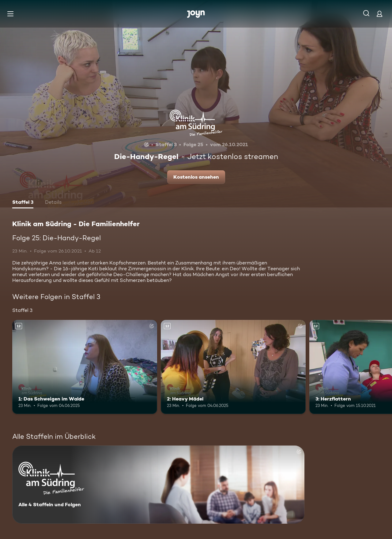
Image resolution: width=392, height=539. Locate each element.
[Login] (379, 14)
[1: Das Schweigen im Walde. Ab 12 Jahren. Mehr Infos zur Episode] (85, 367)
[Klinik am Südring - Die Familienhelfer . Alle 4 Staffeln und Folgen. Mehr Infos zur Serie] (158, 485)
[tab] (23, 203)
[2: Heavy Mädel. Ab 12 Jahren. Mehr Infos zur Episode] (233, 367)
